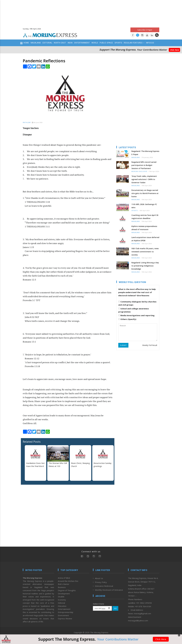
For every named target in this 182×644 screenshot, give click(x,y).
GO (115, 608)
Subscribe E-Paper (145, 30)
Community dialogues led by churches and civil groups (137, 303)
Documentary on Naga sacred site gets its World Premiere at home (145, 193)
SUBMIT (123, 345)
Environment (63, 615)
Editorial (47, 43)
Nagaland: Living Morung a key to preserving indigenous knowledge (145, 266)
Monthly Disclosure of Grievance (109, 590)
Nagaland (36, 43)
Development (64, 594)
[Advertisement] (91, 13)
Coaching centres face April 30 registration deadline (145, 217)
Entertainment (82, 43)
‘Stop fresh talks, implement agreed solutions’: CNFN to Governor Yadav (144, 179)
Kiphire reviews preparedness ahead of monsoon (144, 228)
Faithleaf (27, 123)
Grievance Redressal (104, 586)
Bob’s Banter (64, 584)
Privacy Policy (101, 582)
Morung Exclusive (139, 172)
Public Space (106, 43)
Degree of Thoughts (67, 590)
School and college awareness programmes (134, 310)
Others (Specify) (127, 319)
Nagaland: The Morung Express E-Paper (145, 153)
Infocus (150, 43)
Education (62, 606)
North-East (60, 43)
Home (26, 43)
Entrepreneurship (66, 612)
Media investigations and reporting (136, 315)
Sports (118, 43)
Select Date (98, 604)
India (70, 43)
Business (62, 587)
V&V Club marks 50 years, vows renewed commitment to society (145, 252)
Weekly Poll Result (150, 345)
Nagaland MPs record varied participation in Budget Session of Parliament (144, 165)
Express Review (65, 619)
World (95, 43)
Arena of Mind (64, 578)
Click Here (174, 50)
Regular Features (134, 43)
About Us (99, 578)
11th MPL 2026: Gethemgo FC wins (144, 206)
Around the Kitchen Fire (68, 581)
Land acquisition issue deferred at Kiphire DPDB (145, 239)
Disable (61, 597)
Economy (62, 600)
